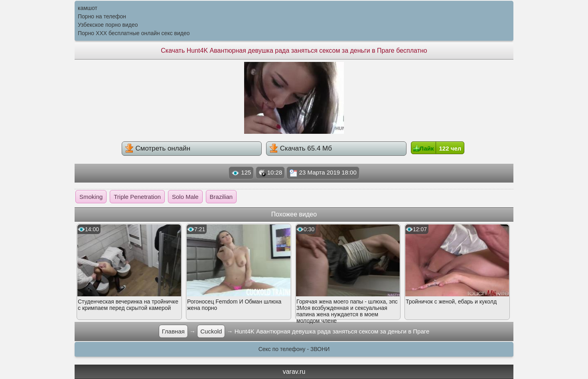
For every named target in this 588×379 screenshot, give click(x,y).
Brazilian (221, 197)
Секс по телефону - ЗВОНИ (294, 349)
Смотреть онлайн (158, 148)
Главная (173, 331)
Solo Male (185, 197)
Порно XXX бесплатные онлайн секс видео (134, 33)
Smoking (91, 197)
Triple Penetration (137, 197)
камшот (88, 8)
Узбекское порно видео (108, 25)
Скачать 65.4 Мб (301, 148)
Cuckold (211, 331)
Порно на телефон (102, 16)
